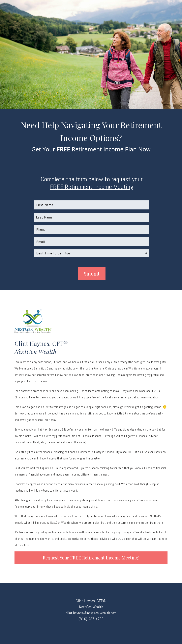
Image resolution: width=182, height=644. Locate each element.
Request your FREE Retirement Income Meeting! (91, 558)
